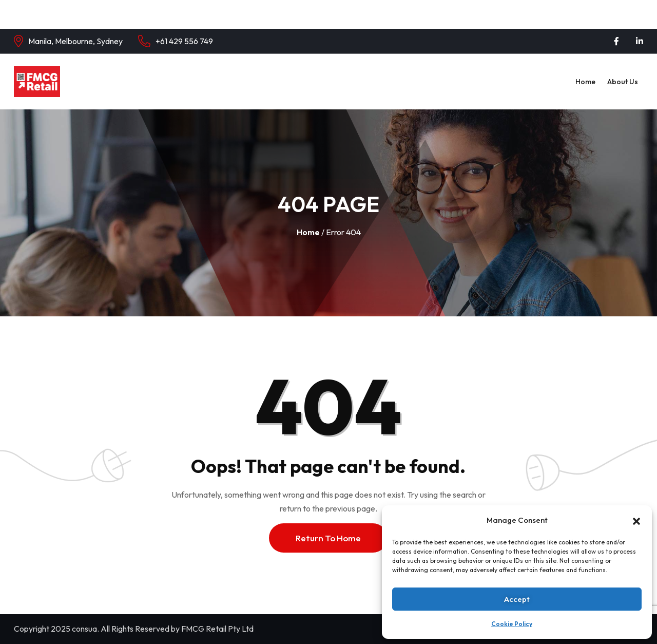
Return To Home (328, 538)
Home (585, 82)
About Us (623, 82)
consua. (85, 629)
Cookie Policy (512, 624)
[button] (636, 520)
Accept (517, 599)
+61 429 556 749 (184, 41)
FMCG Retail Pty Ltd (217, 629)
